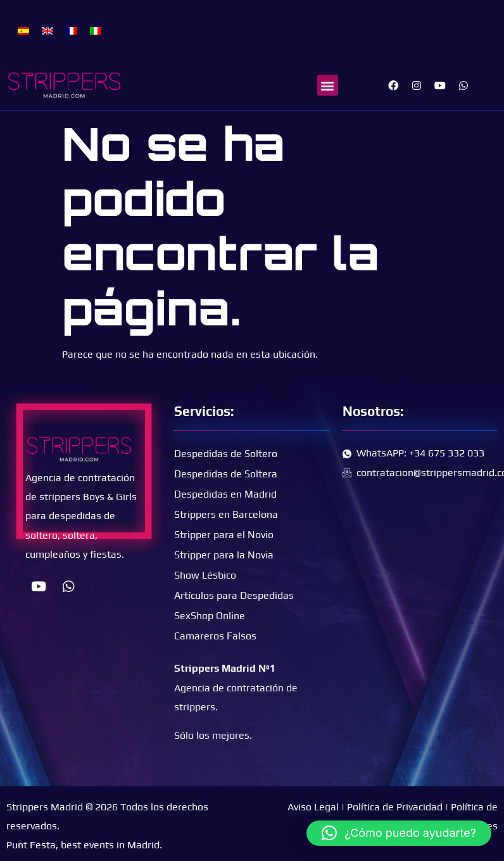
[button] (328, 85)
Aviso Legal (313, 807)
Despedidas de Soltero (226, 454)
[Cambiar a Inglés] (47, 30)
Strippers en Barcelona (226, 514)
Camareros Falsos (215, 636)
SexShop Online (210, 616)
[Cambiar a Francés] (72, 30)
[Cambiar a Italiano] (96, 30)
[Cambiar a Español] (23, 30)
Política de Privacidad (395, 807)
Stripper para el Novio (224, 535)
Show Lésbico (205, 575)
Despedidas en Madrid (225, 494)
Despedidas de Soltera (226, 474)
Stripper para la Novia (224, 555)
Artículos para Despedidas (234, 595)
